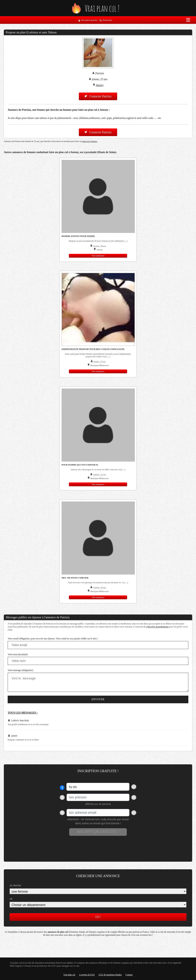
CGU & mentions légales (110, 975)
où (11, 899)
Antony (100, 85)
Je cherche (15, 885)
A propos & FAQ (87, 975)
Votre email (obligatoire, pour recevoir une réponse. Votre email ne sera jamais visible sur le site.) (53, 639)
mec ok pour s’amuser (75, 578)
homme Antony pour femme (78, 236)
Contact (129, 975)
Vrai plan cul (69, 975)
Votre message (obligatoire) (20, 670)
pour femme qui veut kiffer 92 (80, 465)
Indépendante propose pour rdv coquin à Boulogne (93, 349)
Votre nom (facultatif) (18, 654)
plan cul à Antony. (90, 141)
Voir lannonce (98, 256)
